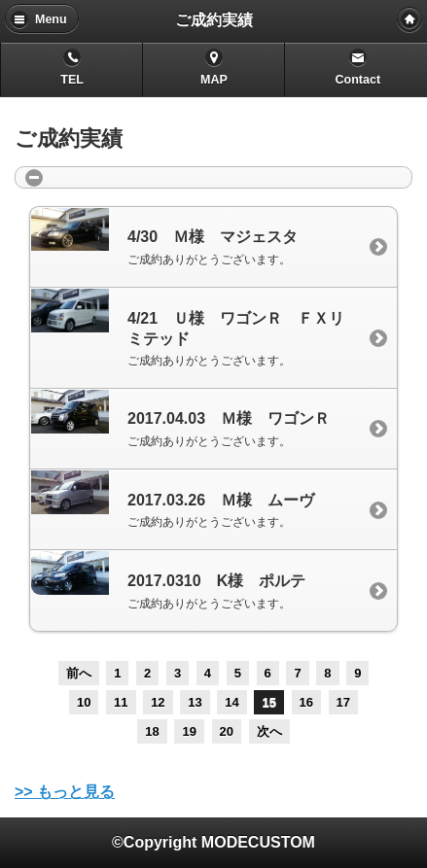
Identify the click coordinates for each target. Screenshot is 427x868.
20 (227, 731)
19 (189, 731)
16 (306, 702)
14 (231, 702)
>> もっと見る (65, 792)
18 (152, 731)
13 (195, 702)
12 (158, 702)
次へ (269, 731)
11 (121, 702)
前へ (79, 673)
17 (343, 702)
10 (84, 702)
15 (268, 702)
